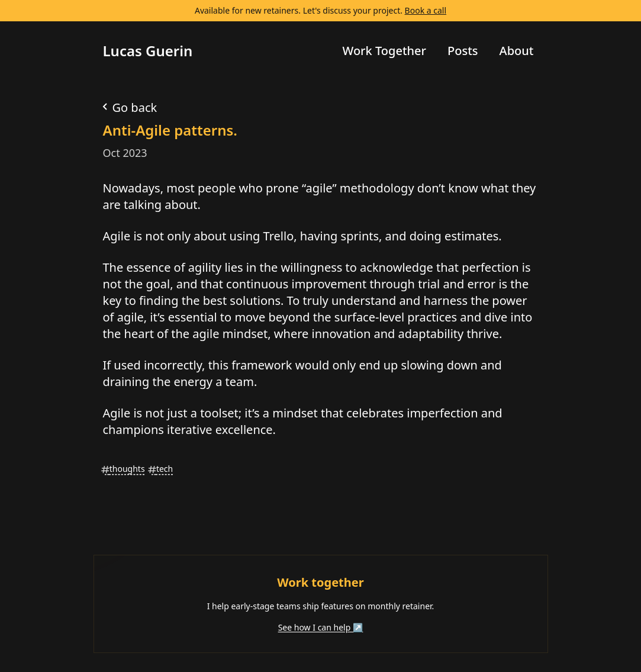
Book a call (426, 10)
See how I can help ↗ (321, 627)
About (517, 51)
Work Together (384, 51)
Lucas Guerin (148, 51)
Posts (463, 51)
